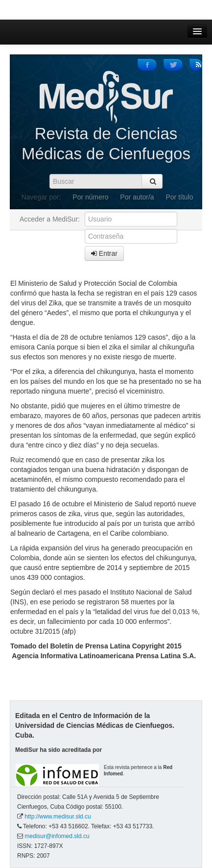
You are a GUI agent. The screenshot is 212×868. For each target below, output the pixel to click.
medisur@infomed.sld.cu (57, 836)
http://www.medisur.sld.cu (58, 817)
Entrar (104, 253)
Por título (180, 197)
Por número (90, 197)
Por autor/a (137, 197)
